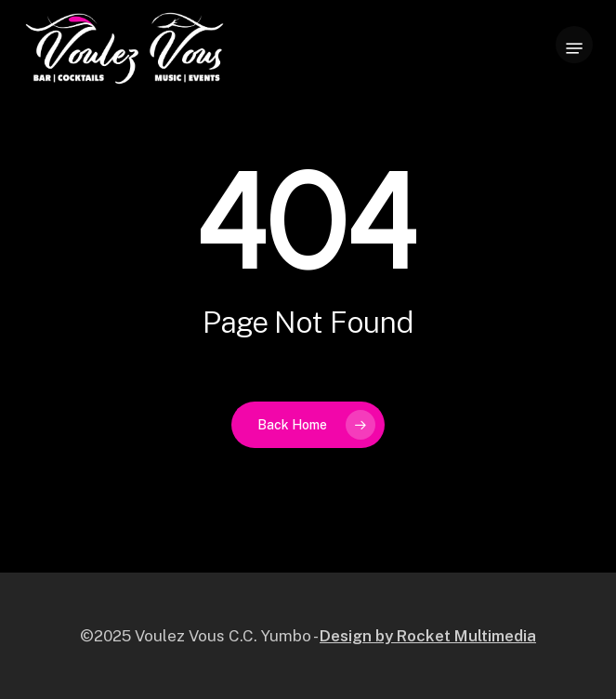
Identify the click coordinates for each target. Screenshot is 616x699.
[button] (574, 48)
